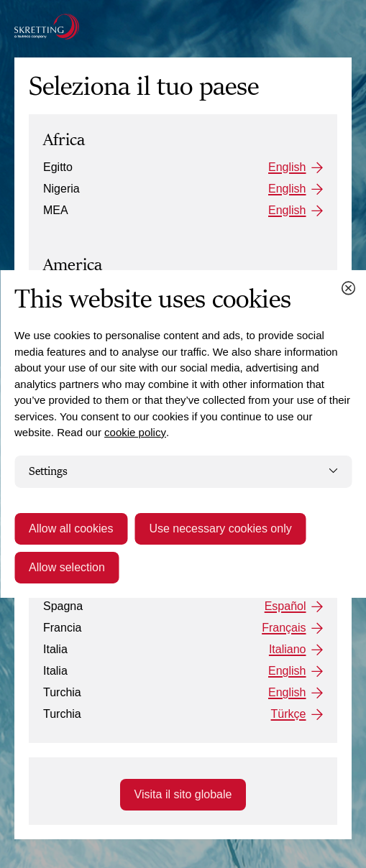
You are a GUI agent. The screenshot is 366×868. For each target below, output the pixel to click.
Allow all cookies (71, 528)
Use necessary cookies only (220, 528)
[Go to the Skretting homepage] (47, 27)
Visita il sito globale (183, 794)
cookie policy (135, 432)
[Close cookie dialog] (348, 288)
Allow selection (67, 567)
